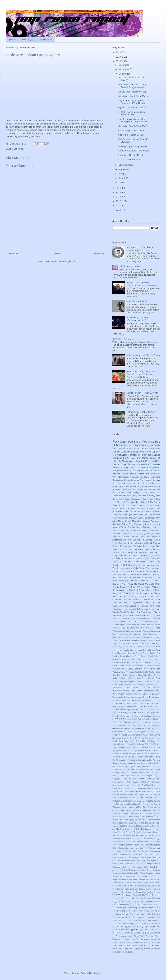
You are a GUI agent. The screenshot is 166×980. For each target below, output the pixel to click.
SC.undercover (124, 861)
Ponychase (117, 842)
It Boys (157, 747)
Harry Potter (123, 741)
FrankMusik (140, 562)
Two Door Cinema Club (147, 612)
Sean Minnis (154, 593)
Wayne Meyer (127, 936)
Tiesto (145, 920)
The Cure (147, 898)
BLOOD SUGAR (125, 644)
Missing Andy (129, 461)
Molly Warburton (142, 813)
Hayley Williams (149, 741)
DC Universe (129, 685)
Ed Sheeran (149, 707)
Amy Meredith (146, 480)
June (121, 178)
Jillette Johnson (153, 568)
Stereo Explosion (134, 886)
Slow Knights (134, 493)
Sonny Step (155, 879)
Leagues (156, 776)
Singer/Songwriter (153, 873)
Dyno (152, 555)
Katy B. (133, 766)
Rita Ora (116, 524)
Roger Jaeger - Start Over (131, 130)
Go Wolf (131, 735)
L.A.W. (148, 773)
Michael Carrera (137, 798)
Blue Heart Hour (124, 653)
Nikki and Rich (131, 829)
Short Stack (134, 596)
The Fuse (135, 902)
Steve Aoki (146, 886)
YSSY (121, 942)
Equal (139, 713)
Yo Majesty (128, 942)
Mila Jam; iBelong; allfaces (132, 807)
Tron (114, 927)
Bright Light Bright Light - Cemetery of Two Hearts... (132, 102)
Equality (146, 713)
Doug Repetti (149, 499)
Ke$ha (133, 486)
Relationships (122, 848)
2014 (119, 192)
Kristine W (140, 773)
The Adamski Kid (139, 892)
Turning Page (143, 927)
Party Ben (144, 836)
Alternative (134, 480)
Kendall (116, 452)
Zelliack (130, 615)
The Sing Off (155, 911)
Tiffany (140, 609)
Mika (138, 581)
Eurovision (125, 716)
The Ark (124, 527)
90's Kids (150, 619)
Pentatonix (135, 839)
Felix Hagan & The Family (148, 502)
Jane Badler (142, 458)
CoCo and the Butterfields (131, 549)
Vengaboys (117, 933)
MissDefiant (155, 810)
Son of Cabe (125, 600)
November (124, 69)
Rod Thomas (143, 851)
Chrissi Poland (154, 675)
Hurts (121, 486)
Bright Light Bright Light (133, 449)
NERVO (157, 817)
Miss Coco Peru (128, 810)
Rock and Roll (131, 851)
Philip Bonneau (136, 477)
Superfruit (116, 889)
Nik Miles (153, 826)
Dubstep (137, 483)
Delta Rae (125, 445)
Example (156, 716)
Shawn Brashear (153, 870)
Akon (134, 625)
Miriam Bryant (125, 521)
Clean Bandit (142, 678)
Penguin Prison (120, 471)
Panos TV (125, 587)
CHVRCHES (125, 662)
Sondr (148, 879)
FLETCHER (117, 719)
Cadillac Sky (137, 662)
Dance (115, 483)
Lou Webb (147, 782)
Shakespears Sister (138, 870)
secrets (157, 615)
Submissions (46, 40)
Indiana (129, 747)
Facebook (127, 719)
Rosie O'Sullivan (119, 854)
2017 (119, 57)
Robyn (125, 524)
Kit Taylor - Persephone (124, 339)
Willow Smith (118, 939)
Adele (157, 533)
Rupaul (125, 857)
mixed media (134, 949)
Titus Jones (154, 455)
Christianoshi (118, 678)
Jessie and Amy (126, 754)
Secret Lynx (155, 867)
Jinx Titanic (152, 754)
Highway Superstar (128, 508)
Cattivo (115, 672)
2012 (119, 201)
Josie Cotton (147, 760)
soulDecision (117, 952)
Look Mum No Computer (133, 782)
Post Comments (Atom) (63, 261)
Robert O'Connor (120, 590)
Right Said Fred (119, 851)
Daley (128, 691)
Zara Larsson (118, 946)
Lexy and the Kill (127, 577)
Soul (146, 883)
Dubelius (144, 555)
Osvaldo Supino (125, 832)
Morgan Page (154, 813)
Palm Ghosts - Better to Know (141, 412)
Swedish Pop (143, 461)
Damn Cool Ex (136, 691)
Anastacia (138, 634)
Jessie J (141, 511)
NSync (115, 820)
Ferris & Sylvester (122, 562)
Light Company (138, 779)
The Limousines (144, 530)
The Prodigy (144, 911)
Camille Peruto (118, 666)
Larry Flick (135, 776)
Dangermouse (149, 691)
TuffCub (120, 927)
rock (152, 477)
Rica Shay (139, 848)
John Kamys (149, 757)
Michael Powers (132, 801)
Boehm (146, 653)
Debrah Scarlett (131, 697)
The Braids (137, 895)
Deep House (143, 697)
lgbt (144, 615)
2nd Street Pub (125, 619)
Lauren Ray (145, 467)
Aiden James (125, 625)
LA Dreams (155, 773)
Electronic (135, 710)
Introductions (147, 747)
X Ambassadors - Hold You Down (143, 355)
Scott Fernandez (136, 524)
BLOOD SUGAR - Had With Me (142, 393)
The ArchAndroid (153, 892)
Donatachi (149, 700)
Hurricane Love (153, 508)
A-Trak (157, 619)
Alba (139, 625)
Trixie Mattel (155, 924)
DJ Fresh (134, 688)
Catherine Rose (154, 669)
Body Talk (133, 543)
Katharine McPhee (152, 571)
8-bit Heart (142, 619)
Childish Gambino (130, 675)
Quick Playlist (27, 40)
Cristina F (150, 681)
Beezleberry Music (120, 647)
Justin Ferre (118, 571)
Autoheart (135, 641)
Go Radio (123, 735)
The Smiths (142, 606)
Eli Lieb (135, 452)
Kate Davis (124, 766)
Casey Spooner (134, 669)
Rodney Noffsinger (137, 590)
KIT (147, 511)
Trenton (146, 924)
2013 (119, 197)
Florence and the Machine (149, 719)
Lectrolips (140, 474)
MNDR (157, 486)
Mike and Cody (119, 489)
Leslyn (124, 779)
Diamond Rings (119, 700)
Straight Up (155, 886)
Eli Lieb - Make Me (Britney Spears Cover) (131, 113)
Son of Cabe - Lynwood (138, 282)
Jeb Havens (122, 474)
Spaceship (117, 886)
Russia (131, 857)
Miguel (146, 804)
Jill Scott (136, 754)
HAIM (115, 486)
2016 (119, 61)
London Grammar (152, 515)
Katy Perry (155, 511)
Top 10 (132, 471)
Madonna (117, 581)
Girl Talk (150, 732)
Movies (157, 581)
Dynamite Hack (119, 707)
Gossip (145, 483)
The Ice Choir (119, 530)
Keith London (143, 766)
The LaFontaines (119, 908)
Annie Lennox (135, 637)
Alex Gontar (130, 628)
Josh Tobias (127, 760)
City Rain (130, 458)
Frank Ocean (128, 722)
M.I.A (115, 518)
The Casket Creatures (151, 895)
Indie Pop (154, 442)
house (150, 533)
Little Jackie (138, 515)
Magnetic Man (140, 791)
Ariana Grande (124, 641)
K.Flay (126, 486)
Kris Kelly (116, 773)
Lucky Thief (141, 785)
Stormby (142, 455)
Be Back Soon (148, 644)
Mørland (149, 817)
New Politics (118, 823)
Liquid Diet (154, 458)
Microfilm (128, 804)
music (149, 615)
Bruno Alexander (137, 659)
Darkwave (137, 694)
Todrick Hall (150, 609)
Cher (158, 672)
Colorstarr (123, 681)
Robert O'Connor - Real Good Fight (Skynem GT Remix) (141, 373)
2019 (119, 52)
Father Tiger (142, 559)
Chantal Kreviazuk (126, 672)
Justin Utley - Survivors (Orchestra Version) (138, 319)
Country (156, 480)
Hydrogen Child (143, 744)
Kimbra (140, 486)
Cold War (151, 678)
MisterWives (147, 581)
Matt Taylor (139, 795)
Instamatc (137, 747)
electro (138, 615)
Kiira (150, 769)
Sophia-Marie (118, 883)
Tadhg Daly (134, 889)
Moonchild (137, 521)
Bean (158, 644)
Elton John (148, 710)
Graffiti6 (125, 738)
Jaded (132, 751)
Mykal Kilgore (140, 817)
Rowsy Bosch (154, 854)
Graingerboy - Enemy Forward (133, 146)
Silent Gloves (147, 596)
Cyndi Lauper (118, 685)
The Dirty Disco (135, 527)
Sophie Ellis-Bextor (134, 883)
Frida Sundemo (138, 505)
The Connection (128, 898)
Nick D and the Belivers (145, 823)
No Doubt (139, 584)
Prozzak (128, 845)
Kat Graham (137, 571)
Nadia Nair (123, 820)
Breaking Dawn (119, 656)
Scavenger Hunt (130, 867)
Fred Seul (156, 722)
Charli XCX (118, 458)
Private (121, 845)
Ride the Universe (152, 848)
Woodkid (140, 939)
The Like (149, 603)
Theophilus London (120, 920)
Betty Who (155, 496)
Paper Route (126, 836)
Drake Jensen (131, 555)
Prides (115, 845)
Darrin (158, 694)
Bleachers (123, 543)
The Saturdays (129, 606)
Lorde (157, 577)
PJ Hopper (137, 832)
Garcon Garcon (131, 729)
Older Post (98, 253)
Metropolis (124, 798)
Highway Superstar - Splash (132, 107)
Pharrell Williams (147, 839)
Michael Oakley (119, 801)
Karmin (127, 571)
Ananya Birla (128, 634)
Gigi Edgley (141, 732)
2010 (119, 210)
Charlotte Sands (141, 672)
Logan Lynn (117, 782)
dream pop (124, 949)
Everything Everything (141, 716)
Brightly (151, 656)
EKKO (129, 707)
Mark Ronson (149, 518)
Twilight (152, 927)
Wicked (136, 936)
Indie (115, 449)
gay (144, 533)
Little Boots (150, 474)
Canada (128, 666)
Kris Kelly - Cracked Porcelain (141, 247)
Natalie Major (147, 820)
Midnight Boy (137, 804)
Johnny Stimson (129, 467)
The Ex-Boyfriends (133, 603)
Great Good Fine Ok (139, 738)
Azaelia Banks (147, 641)
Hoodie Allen (131, 744)
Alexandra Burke (121, 537)
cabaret (115, 949)
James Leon (145, 464)
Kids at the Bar (142, 769)
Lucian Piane (131, 785)
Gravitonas (117, 565)
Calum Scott (155, 662)
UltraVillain (127, 533)
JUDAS (115, 751)
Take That (148, 493)
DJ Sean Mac (154, 688)
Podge (157, 839)
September (124, 165)
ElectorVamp (125, 710)
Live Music (148, 486)
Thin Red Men (135, 920)
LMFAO (115, 776)
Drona (127, 703)
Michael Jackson (153, 798)
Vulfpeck (137, 933)
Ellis (141, 710)
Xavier (137, 533)
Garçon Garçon (154, 729)
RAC (138, 845)
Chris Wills (142, 675)
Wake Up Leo (147, 933)
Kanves (137, 763)
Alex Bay (121, 628)
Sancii (137, 864)
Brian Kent (130, 656)
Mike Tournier (155, 804)
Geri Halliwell (129, 732)
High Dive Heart (131, 565)
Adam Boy (133, 622)
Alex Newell (140, 628)
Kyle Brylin (134, 574)
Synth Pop (127, 442)
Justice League (126, 763)
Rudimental (117, 857)
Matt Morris (128, 795)
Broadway (125, 659)
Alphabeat (122, 455)
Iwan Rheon (118, 511)
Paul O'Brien (137, 587)
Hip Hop (141, 508)
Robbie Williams (152, 587)
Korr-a (126, 574)
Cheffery (152, 672)
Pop (116, 441)
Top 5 (146, 477)
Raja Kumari (146, 845)
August (122, 169)
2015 (119, 188)
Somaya (141, 879)
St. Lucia (142, 600)
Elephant (121, 502)
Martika (149, 791)
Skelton (115, 876)
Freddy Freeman (119, 725)
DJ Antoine (140, 685)
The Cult (139, 898)
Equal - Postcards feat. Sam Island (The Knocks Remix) (133, 120)
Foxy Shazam (142, 471)
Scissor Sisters (140, 445)
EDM (115, 445)
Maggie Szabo (118, 791)
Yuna (148, 942)
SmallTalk (144, 876)
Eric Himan (131, 502)
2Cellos (115, 619)
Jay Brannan (130, 511)
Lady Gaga (124, 776)
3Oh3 (134, 619)
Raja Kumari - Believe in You (132, 92)
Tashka (142, 889)
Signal (121, 493)
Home (12, 40)
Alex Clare (124, 480)
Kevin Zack (123, 769)
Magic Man (129, 791)
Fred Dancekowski (143, 722)
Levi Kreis (125, 452)
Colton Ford (118, 499)
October (123, 74)
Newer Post (14, 253)
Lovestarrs (121, 785)
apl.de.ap (142, 946)
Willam (157, 936)
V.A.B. (151, 930)
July (121, 174)
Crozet (157, 681)
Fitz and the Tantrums (124, 464)
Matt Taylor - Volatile (137, 301)
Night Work (144, 826)
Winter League (130, 939)
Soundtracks (155, 883)
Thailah (129, 892)
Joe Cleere (139, 757)
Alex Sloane (151, 628)
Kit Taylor (156, 769)
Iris (132, 568)
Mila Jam (116, 807)
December (124, 65)
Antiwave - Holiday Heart (130, 155)
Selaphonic (117, 870)
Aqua (114, 641)
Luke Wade (151, 785)
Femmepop (155, 559)
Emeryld (157, 710)
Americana (155, 449)
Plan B (136, 489)
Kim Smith (117, 574)
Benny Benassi (136, 647)
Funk (151, 471)
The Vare (128, 917)
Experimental (128, 559)
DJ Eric (126, 688)
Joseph (119, 760)
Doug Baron (154, 552)
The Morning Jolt (133, 908)
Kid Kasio (132, 769)
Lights (148, 779)
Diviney (141, 700)
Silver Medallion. (119, 873)
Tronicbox (132, 612)
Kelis (151, 766)
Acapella (116, 622)
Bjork (145, 650)
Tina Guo (152, 920)
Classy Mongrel (130, 678)
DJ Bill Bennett (151, 685)
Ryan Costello (141, 857)
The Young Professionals (124, 609)
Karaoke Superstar (149, 763)
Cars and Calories (120, 669)
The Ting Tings (150, 914)
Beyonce (116, 650)
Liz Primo (142, 577)
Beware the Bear (152, 647)
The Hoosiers (155, 905)
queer (158, 949)
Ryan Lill (150, 590)
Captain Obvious (138, 666)
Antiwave (146, 637)
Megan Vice (128, 581)
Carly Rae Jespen (153, 666)
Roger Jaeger (154, 851)
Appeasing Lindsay (121, 540)
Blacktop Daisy (154, 650)
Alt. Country (151, 631)
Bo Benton (137, 653)
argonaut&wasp (154, 946)
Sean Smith (143, 867)
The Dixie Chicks (124, 902)
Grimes (152, 738)
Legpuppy (116, 779)
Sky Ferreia (124, 876)
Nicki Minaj (127, 584)
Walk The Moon (134, 496)
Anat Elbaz (148, 634)
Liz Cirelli (156, 779)
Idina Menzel (155, 744)
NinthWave (123, 477)
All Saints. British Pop (137, 631)
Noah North (149, 829)
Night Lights (134, 826)
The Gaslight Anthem (148, 902)
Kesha (132, 474)
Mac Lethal (132, 788)
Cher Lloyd (117, 675)
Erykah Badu (155, 713)
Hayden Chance (135, 741)
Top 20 (140, 924)
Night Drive (124, 826)
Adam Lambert (146, 622)
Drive (121, 703)
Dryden (134, 703)
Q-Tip (134, 845)
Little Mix (18, 149)
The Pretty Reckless (130, 911)
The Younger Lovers (152, 917)
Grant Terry (154, 562)
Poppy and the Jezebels (133, 842)
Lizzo (151, 577)
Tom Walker (123, 924)
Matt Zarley (154, 445)
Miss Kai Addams (142, 810)
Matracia (156, 791)
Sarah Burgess (147, 864)
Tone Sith (133, 924)
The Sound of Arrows (121, 914)
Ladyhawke (146, 574)
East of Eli (138, 707)
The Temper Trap (137, 914)
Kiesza (115, 515)
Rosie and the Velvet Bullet (137, 854)
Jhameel (133, 455)
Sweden (116, 527)
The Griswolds (143, 905)
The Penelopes (147, 908)
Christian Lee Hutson (144, 546)
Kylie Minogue (126, 515)
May (121, 182)
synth (144, 496)
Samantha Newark (138, 593)
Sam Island (151, 861)
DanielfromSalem (125, 694)
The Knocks (131, 530)
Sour (135, 600)
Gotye (115, 508)
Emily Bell (116, 713)
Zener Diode (131, 946)
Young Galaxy (139, 942)
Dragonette (117, 555)
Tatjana (148, 889)
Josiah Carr (137, 760)
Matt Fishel (117, 795)
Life (129, 779)
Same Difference (126, 864)
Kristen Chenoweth (128, 773)
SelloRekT (126, 870)
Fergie (134, 719)
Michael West (144, 801)
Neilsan (157, 820)
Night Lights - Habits (130, 266)
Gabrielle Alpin (118, 729)
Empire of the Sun (129, 713)
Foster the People (121, 505)
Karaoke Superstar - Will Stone (133, 151)
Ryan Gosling (153, 857)
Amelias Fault (138, 537)
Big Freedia (125, 650)
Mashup (156, 467)
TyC (137, 930)
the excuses (128, 952)
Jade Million (124, 751)
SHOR (133, 861)
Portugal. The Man (152, 842)
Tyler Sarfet (144, 930)
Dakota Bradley (119, 691)
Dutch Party (155, 703)
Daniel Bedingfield (133, 499)
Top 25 (123, 612)
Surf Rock (125, 889)
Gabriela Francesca (152, 725)
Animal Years (123, 637)
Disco (135, 700)
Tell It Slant (121, 892)
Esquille (116, 716)
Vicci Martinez (128, 933)
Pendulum (125, 839)
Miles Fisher (148, 807)
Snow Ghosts (123, 879)
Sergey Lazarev (153, 524)
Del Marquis (140, 552)
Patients (152, 836)
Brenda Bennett (145, 543)
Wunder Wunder (151, 939)
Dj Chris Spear (126, 483)
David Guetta (118, 697)
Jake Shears (140, 568)
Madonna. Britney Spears (149, 788)
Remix (131, 848)
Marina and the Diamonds (130, 518)
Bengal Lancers (137, 540)
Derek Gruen (155, 697)
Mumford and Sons (125, 817)
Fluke (115, 722)
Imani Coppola (119, 747)
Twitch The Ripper (128, 930)
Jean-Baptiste (150, 751)
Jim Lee (143, 754)
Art (148, 496)
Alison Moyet (122, 631)
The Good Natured (151, 527)
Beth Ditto (155, 461)
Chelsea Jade (126, 546)
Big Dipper (149, 540)
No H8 (141, 829)
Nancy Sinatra (135, 820)
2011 (119, 205)
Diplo (129, 700)
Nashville (116, 584)
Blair (114, 653)
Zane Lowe (155, 942)
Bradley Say (155, 653)
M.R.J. (123, 788)
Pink (130, 489)
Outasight (150, 584)
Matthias (149, 795)
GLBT (140, 725)
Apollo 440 (155, 637)
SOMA (126, 593)
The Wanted (138, 917)
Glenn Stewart (153, 505)
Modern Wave (128, 813)
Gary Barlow (142, 729)
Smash (151, 876)
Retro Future (146, 489)
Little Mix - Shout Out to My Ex (133, 96)
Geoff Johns (117, 732)
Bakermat (137, 644)
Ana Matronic (153, 537)
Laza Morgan (146, 776)
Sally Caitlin (141, 861)
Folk (120, 722)
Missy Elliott (117, 813)
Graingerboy (154, 483)
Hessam (122, 744)
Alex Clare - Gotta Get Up (131, 135)
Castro (144, 669)
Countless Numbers (136, 681)
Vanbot (157, 930)
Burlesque (150, 659)
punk (153, 949)
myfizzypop (145, 949)
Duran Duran (143, 703)
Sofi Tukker (133, 879)
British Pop (140, 442)
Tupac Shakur (130, 927)
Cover (146, 549)
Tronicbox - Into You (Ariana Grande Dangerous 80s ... (132, 86)
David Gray (127, 552)
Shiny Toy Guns (120, 596)
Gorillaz (138, 735)
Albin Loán (146, 625)
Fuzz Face (132, 725)
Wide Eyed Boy (147, 936)
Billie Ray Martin (136, 650)
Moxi (114, 817)
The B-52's (117, 895)
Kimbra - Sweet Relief (129, 160)
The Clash (117, 898)
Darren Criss (148, 694)
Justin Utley (145, 452)
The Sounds (154, 606)
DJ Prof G (143, 688)
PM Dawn (148, 832)
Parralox (135, 836)
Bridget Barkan (141, 656)
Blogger (97, 973)
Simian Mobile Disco (136, 873)
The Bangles (127, 895)
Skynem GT (134, 876)
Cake (146, 662)
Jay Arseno (139, 751)
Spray (124, 886)
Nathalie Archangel (151, 521)
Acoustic (124, 622)
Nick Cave (128, 823)
